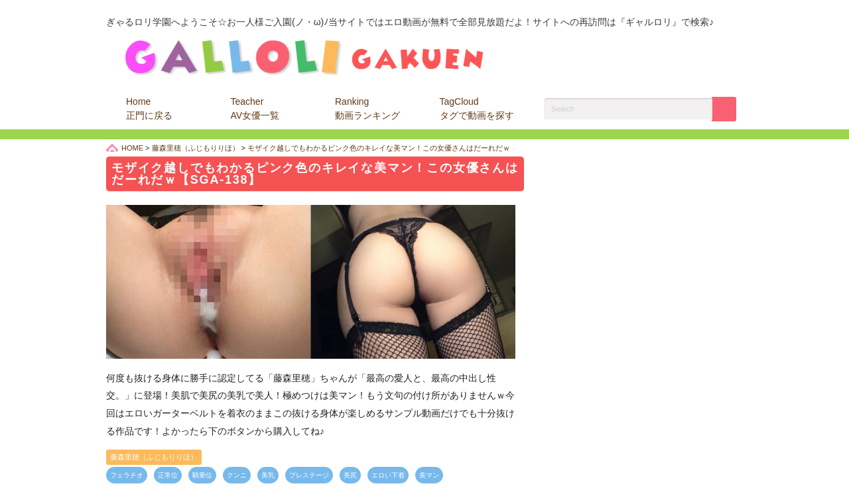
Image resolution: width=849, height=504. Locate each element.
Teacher (255, 108)
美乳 (268, 475)
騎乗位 (202, 475)
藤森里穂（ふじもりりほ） (154, 457)
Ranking (367, 108)
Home (149, 108)
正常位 (168, 475)
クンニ (237, 475)
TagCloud (477, 108)
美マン (429, 475)
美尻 (350, 475)
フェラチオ (127, 475)
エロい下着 (388, 475)
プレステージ (309, 475)
